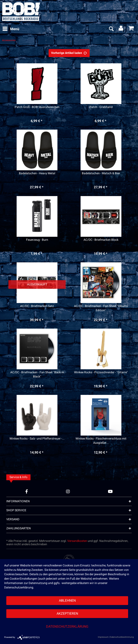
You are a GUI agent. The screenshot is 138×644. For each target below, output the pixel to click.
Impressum (103, 637)
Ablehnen (67, 601)
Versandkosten (77, 541)
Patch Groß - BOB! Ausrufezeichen (37, 107)
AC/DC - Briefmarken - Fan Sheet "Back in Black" (37, 375)
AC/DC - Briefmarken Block (101, 240)
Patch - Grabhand (101, 107)
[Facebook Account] (27, 491)
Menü (11, 29)
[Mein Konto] (121, 29)
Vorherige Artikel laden (69, 52)
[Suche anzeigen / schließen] (111, 29)
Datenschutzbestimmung (122, 637)
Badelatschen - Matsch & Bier (101, 173)
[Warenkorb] (131, 29)
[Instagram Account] (68, 491)
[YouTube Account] (110, 491)
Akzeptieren (67, 614)
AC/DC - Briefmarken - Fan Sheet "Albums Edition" (101, 308)
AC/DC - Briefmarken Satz (37, 306)
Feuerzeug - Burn (37, 240)
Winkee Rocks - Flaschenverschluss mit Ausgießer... (101, 441)
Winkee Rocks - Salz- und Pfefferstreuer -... (37, 439)
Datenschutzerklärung (67, 627)
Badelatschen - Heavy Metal (37, 173)
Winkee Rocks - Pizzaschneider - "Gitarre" (101, 372)
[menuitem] (11, 29)
